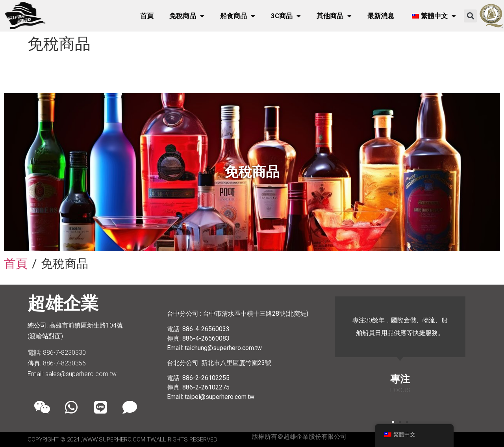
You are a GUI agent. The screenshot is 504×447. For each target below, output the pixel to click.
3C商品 (286, 16)
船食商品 (238, 16)
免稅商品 (187, 16)
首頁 (147, 16)
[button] (470, 16)
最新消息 (381, 16)
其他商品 (334, 16)
